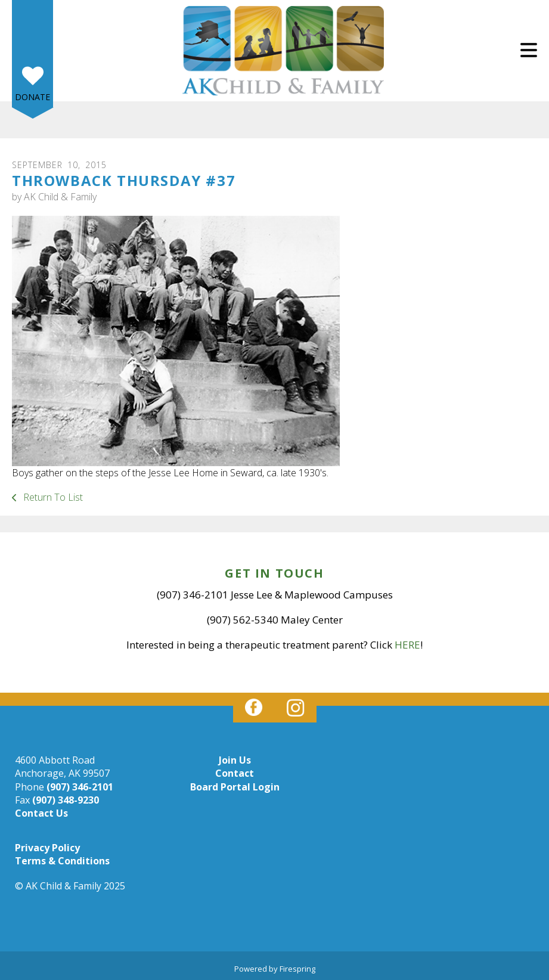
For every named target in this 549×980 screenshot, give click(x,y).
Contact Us (41, 813)
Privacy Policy (47, 848)
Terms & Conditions (62, 861)
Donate (32, 97)
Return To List (52, 497)
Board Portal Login (235, 787)
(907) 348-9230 (66, 800)
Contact (235, 773)
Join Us (235, 760)
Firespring (297, 969)
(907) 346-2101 (80, 787)
